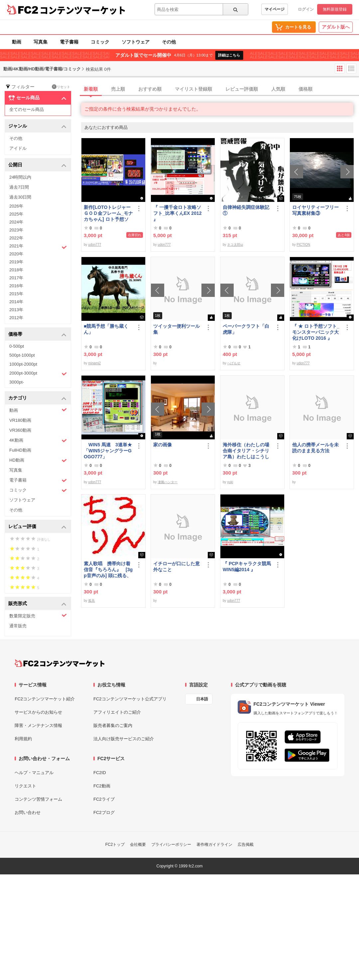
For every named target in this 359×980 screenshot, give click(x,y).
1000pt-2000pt (23, 364)
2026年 (16, 206)
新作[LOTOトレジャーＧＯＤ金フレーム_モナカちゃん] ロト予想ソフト (108, 213)
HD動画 (38, 460)
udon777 (95, 245)
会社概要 (138, 845)
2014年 (16, 302)
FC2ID (100, 773)
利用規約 (23, 739)
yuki (230, 482)
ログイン (306, 9)
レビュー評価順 (242, 89)
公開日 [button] (37, 165)
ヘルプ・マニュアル (34, 773)
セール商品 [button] (37, 98)
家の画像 (163, 445)
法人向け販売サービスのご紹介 (124, 739)
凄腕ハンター (168, 482)
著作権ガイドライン (214, 845)
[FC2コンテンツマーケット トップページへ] (60, 663)
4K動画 (38, 441)
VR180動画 (20, 420)
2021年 (38, 247)
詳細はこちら (229, 55)
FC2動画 (102, 786)
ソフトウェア (136, 42)
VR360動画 (20, 430)
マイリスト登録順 (193, 89)
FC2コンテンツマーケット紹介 (45, 699)
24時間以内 (20, 177)
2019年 (16, 262)
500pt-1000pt (22, 355)
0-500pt (17, 346)
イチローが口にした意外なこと (177, 567)
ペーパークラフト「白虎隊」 (246, 329)
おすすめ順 (150, 89)
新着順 (91, 89)
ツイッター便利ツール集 (177, 329)
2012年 (16, 318)
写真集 (41, 42)
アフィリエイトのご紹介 (117, 712)
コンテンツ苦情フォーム (38, 799)
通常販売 (18, 626)
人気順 (278, 89)
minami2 (94, 363)
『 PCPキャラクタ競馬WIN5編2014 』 (247, 567)
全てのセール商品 (27, 109)
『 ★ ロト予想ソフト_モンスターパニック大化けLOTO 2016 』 (316, 332)
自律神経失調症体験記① (246, 210)
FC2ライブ (104, 799)
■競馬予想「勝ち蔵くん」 (106, 329)
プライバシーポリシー (171, 845)
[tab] (220, 89)
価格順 (305, 89)
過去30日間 (20, 197)
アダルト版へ (336, 27)
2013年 (16, 310)
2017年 (16, 278)
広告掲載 (246, 845)
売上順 (118, 89)
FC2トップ (115, 845)
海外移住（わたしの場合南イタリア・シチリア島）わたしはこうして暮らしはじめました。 (246, 451)
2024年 (16, 222)
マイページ (275, 9)
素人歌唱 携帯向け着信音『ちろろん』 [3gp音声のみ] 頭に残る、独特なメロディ (108, 570)
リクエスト (25, 786)
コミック (100, 42)
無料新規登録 (335, 9)
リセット (61, 87)
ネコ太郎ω (235, 245)
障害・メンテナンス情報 (38, 725)
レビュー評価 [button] (37, 527)
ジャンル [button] (37, 126)
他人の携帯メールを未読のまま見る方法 (315, 448)
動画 (17, 42)
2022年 (16, 238)
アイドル (18, 148)
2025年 (16, 214)
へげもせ (234, 363)
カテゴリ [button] (37, 398)
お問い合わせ (28, 812)
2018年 (16, 270)
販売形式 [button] (37, 604)
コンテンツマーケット (83, 10)
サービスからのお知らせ (38, 712)
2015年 (16, 294)
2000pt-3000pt (38, 374)
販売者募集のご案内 (113, 725)
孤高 (91, 601)
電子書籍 (69, 42)
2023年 (16, 230)
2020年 (16, 254)
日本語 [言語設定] (202, 699)
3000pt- (17, 382)
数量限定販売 (38, 616)
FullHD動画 (20, 450)
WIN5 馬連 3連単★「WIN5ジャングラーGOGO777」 (108, 451)
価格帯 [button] (37, 335)
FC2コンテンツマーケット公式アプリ (130, 699)
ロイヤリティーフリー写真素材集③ (315, 210)
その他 (169, 42)
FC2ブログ (104, 812)
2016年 (16, 286)
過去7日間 (19, 187)
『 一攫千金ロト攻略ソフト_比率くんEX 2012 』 (178, 213)
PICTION (303, 245)
